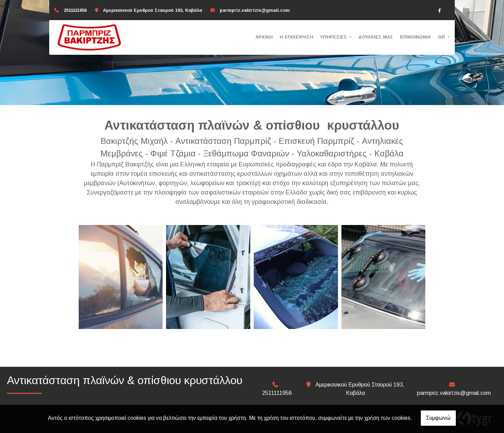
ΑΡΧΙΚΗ (264, 37)
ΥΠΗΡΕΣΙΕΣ (334, 37)
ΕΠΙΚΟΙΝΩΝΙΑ (415, 37)
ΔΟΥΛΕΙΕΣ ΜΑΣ (376, 37)
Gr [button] (442, 37)
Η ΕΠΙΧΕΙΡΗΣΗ (297, 37)
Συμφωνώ (438, 418)
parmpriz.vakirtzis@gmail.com (255, 10)
